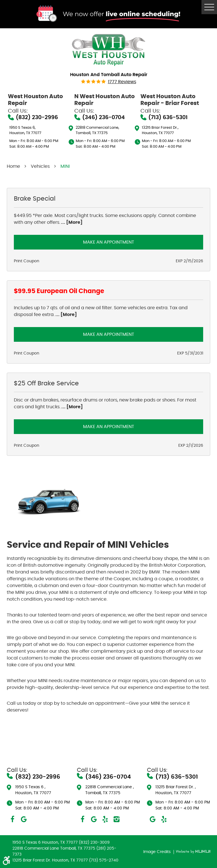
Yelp (105, 819)
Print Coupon (27, 261)
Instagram (116, 819)
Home (13, 166)
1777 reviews (122, 82)
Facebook (12, 819)
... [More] (71, 222)
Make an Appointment (109, 242)
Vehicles (40, 166)
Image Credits (158, 852)
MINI (65, 166)
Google (24, 819)
